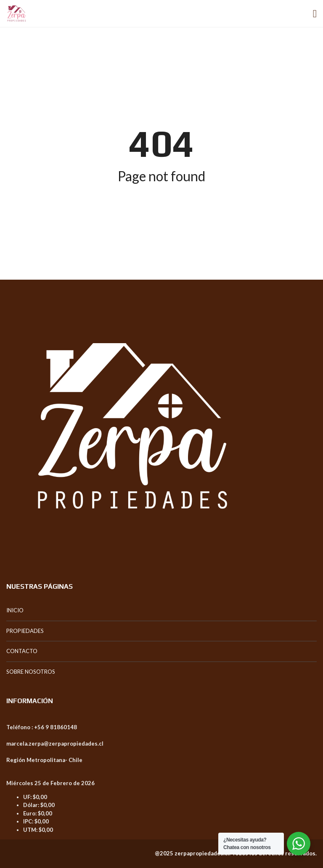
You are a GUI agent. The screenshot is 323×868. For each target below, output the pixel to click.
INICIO (15, 610)
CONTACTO (22, 651)
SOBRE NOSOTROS (31, 672)
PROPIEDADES (25, 631)
